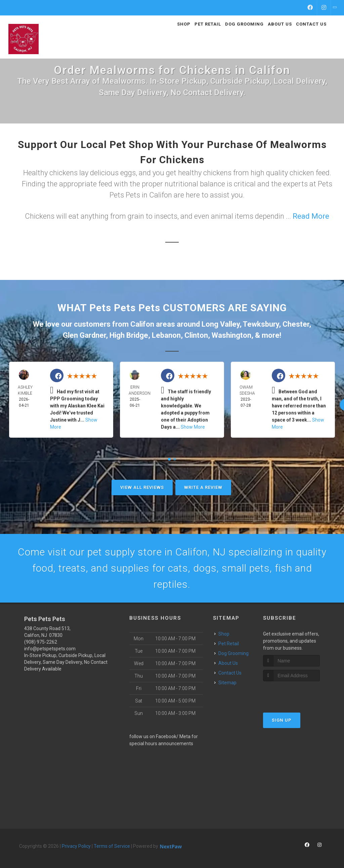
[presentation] (299, 694)
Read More (311, 216)
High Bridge (129, 335)
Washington (231, 335)
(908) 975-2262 (41, 642)
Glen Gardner (84, 335)
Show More (193, 427)
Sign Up (282, 720)
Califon (142, 324)
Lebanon (166, 335)
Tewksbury (261, 324)
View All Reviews (142, 487)
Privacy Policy (76, 846)
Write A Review (203, 487)
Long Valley (221, 324)
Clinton (196, 335)
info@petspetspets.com (50, 649)
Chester (296, 324)
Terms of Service (112, 846)
